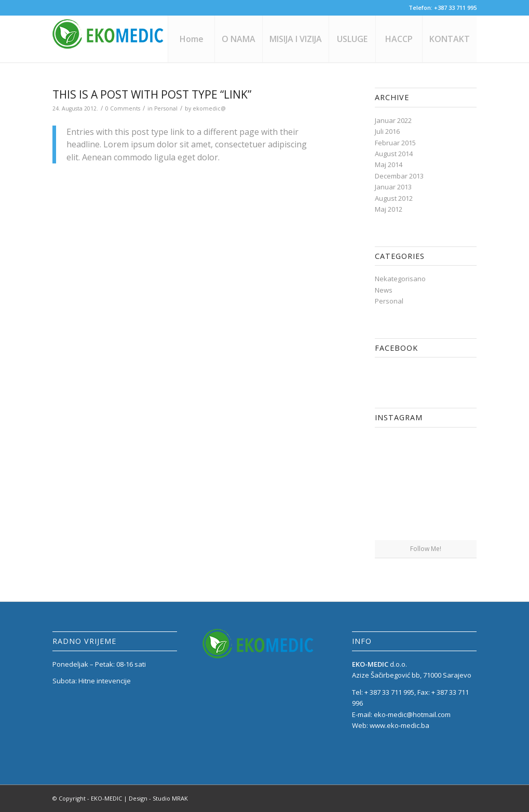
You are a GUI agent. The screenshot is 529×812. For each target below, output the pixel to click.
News (384, 290)
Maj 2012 (389, 209)
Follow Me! (426, 549)
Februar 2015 (395, 143)
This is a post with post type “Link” (152, 94)
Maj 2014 (389, 164)
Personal (166, 108)
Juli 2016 (387, 131)
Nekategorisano (400, 279)
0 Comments (123, 108)
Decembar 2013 (399, 176)
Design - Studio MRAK (158, 798)
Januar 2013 (393, 187)
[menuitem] (191, 39)
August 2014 (394, 154)
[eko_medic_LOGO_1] (110, 39)
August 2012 (394, 198)
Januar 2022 (393, 120)
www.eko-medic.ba (399, 725)
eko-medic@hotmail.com (412, 714)
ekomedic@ (209, 108)
